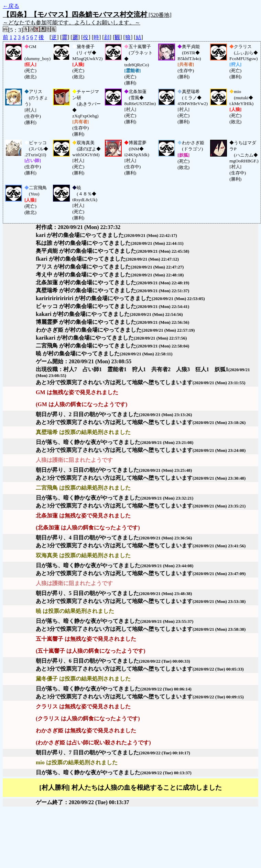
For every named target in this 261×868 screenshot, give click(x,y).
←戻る (11, 6)
